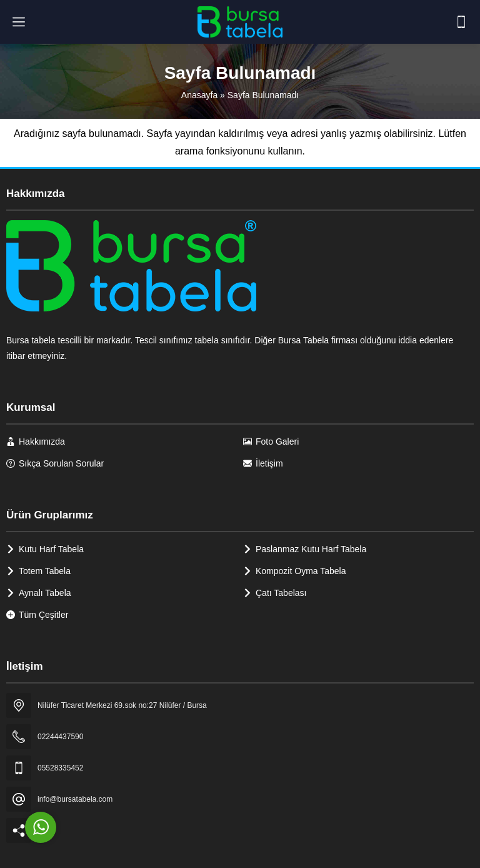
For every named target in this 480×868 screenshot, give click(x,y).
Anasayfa (199, 95)
